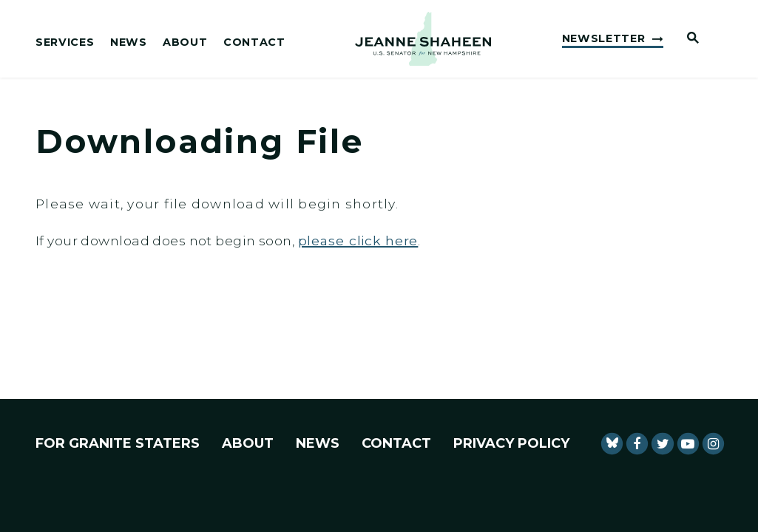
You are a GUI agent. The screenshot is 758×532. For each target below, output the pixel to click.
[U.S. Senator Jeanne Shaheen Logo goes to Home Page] (423, 39)
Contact (254, 43)
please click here (358, 241)
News (129, 43)
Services (65, 43)
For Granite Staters (118, 443)
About (185, 43)
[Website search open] (687, 39)
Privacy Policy (511, 443)
